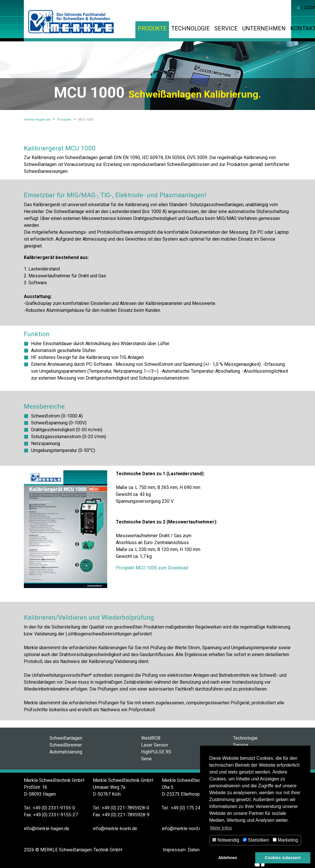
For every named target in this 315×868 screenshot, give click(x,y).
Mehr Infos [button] (221, 828)
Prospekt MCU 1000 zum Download (152, 568)
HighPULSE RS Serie (156, 755)
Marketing (285, 840)
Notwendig (226, 840)
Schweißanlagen (66, 738)
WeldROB (151, 738)
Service (226, 28)
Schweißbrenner (66, 745)
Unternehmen (264, 28)
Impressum (174, 850)
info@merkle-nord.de (183, 829)
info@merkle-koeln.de (115, 829)
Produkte (152, 28)
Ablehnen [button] (228, 858)
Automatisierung (66, 752)
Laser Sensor (155, 745)
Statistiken (256, 840)
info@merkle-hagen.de (47, 829)
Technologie (191, 28)
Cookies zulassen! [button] (283, 858)
